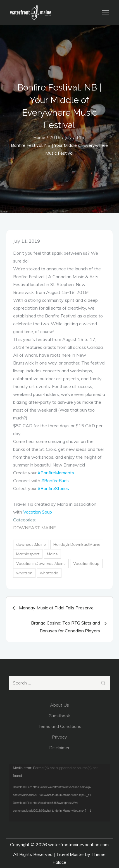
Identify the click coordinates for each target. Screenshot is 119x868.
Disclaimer (59, 748)
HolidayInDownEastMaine (77, 544)
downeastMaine (31, 544)
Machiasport (28, 554)
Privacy (59, 737)
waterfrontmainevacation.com (78, 844)
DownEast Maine (34, 528)
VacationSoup (86, 563)
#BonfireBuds (55, 481)
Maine (52, 554)
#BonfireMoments (56, 473)
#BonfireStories (53, 488)
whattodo (49, 573)
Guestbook (59, 716)
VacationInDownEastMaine (41, 563)
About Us (59, 705)
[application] (59, 793)
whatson (24, 573)
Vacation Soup (38, 512)
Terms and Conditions (59, 726)
